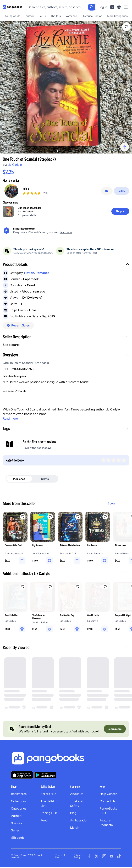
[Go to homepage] (12, 7)
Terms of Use (60, 856)
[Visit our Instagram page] (104, 856)
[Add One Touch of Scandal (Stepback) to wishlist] (126, 27)
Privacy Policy (78, 856)
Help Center (108, 794)
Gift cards (18, 838)
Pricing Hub (49, 813)
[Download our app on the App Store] (22, 775)
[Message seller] (107, 191)
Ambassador (79, 820)
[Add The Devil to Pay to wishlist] (78, 587)
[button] (66, 265)
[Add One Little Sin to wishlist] (105, 587)
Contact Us (108, 801)
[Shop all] (120, 211)
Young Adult (12, 16)
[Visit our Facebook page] (89, 856)
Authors (17, 816)
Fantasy (29, 16)
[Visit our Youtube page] (112, 856)
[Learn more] (115, 729)
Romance (71, 16)
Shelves (16, 823)
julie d (26, 189)
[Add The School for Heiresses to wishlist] (50, 587)
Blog (73, 813)
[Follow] (121, 191)
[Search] (92, 7)
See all (112, 503)
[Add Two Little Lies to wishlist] (23, 587)
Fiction (29, 273)
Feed (44, 820)
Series (15, 830)
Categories (19, 808)
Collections (19, 801)
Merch (75, 828)
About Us (77, 794)
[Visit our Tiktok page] (119, 856)
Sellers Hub (48, 794)
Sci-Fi (42, 16)
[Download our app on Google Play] (45, 775)
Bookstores (19, 794)
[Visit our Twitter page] (97, 856)
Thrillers (56, 16)
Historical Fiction (92, 16)
